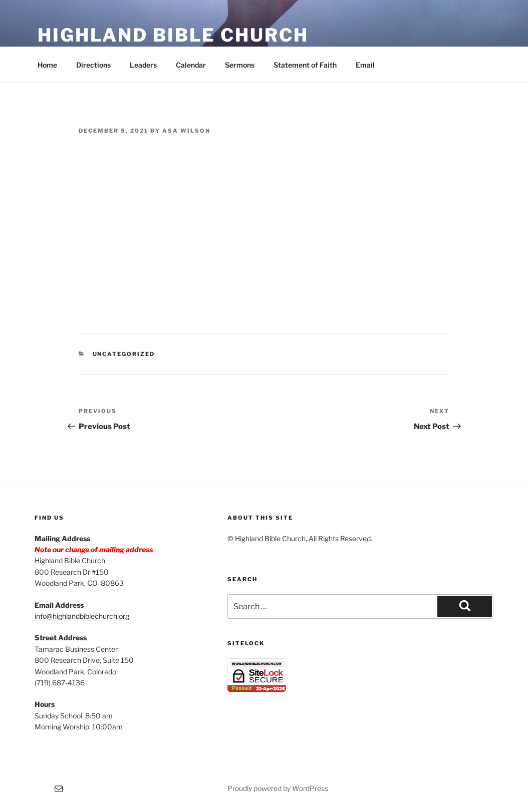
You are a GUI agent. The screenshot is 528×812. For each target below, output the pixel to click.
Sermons (240, 65)
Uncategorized (124, 354)
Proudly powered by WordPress (278, 788)
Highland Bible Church (173, 35)
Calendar (191, 65)
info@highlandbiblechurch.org (82, 616)
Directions (93, 65)
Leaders (143, 65)
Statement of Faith (305, 65)
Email (365, 65)
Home (47, 65)
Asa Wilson (186, 131)
